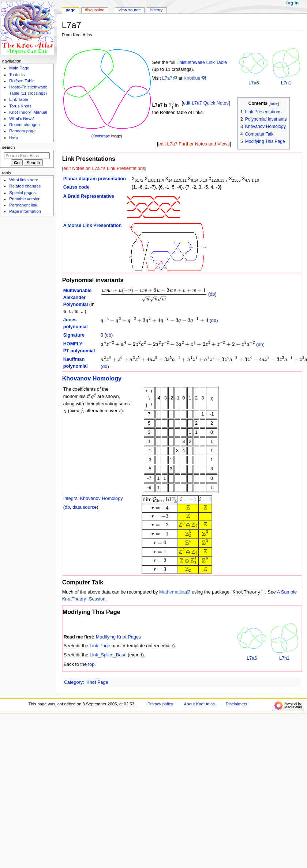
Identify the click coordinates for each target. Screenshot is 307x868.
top (91, 665)
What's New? (21, 118)
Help (14, 137)
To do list (17, 75)
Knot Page (97, 683)
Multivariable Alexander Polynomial (78, 297)
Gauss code (76, 187)
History (157, 10)
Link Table (18, 99)
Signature (74, 335)
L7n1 (286, 83)
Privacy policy (160, 704)
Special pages (22, 193)
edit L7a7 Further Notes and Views (194, 144)
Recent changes (24, 125)
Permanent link (23, 205)
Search (9, 147)
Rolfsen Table (22, 81)
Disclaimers (237, 704)
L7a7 (167, 78)
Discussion (95, 10)
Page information (25, 211)
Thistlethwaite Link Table (202, 62)
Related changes (25, 186)
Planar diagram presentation (95, 179)
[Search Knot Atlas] (27, 156)
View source (130, 10)
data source (85, 507)
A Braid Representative (89, 196)
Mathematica (173, 592)
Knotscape (101, 136)
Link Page (100, 646)
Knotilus (192, 78)
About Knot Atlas (199, 704)
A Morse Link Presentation (93, 225)
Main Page (19, 68)
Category (73, 683)
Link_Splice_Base (108, 655)
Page (70, 10)
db (212, 294)
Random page (22, 131)
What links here (24, 180)
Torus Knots (20, 106)
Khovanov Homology (92, 378)
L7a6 (254, 83)
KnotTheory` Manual (28, 112)
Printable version (25, 199)
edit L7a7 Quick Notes (206, 103)
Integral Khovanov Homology (93, 499)
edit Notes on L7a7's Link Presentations (104, 168)
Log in (293, 3)
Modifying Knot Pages (118, 637)
